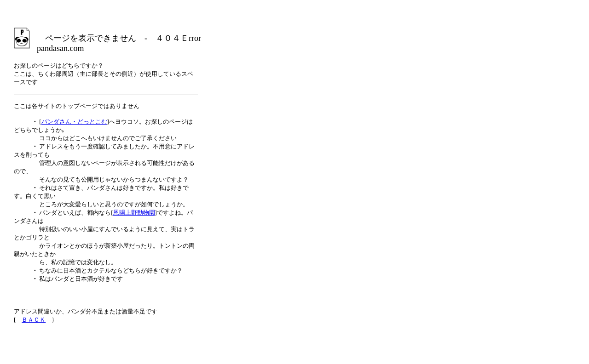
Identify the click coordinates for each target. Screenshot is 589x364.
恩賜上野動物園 (134, 213)
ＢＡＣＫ (34, 320)
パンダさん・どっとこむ (74, 122)
